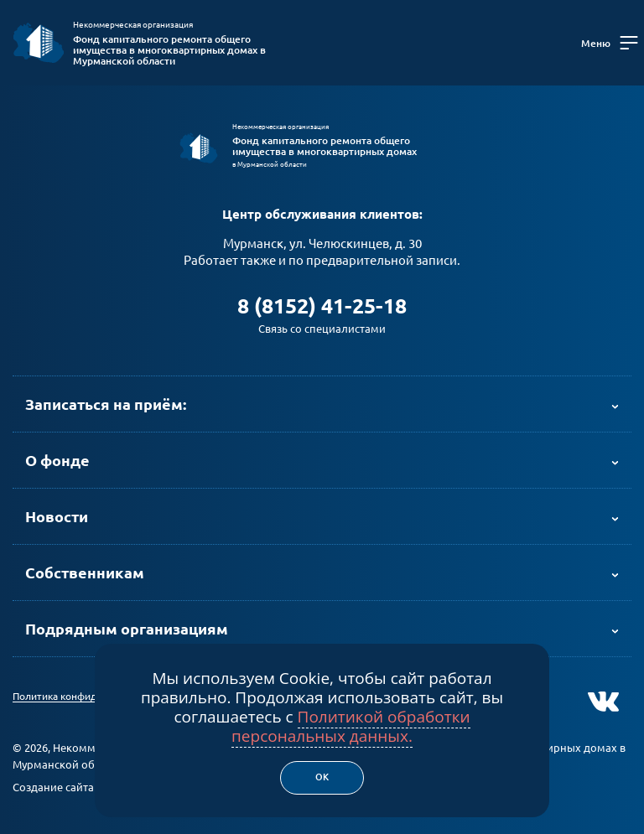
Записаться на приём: (106, 404)
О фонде (57, 460)
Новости (57, 516)
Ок (322, 777)
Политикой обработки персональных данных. (351, 726)
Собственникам (85, 572)
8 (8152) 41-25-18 (322, 306)
